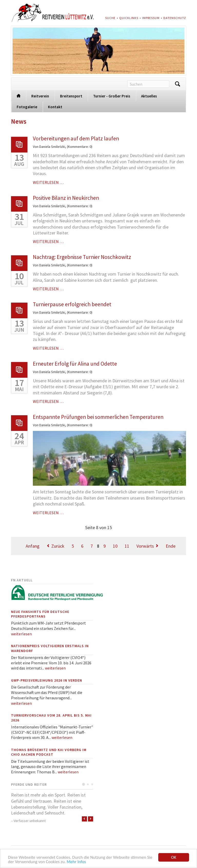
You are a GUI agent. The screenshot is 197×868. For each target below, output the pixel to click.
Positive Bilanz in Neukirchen (66, 198)
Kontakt (55, 107)
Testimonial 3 (92, 784)
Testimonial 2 (88, 784)
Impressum (151, 18)
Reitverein (40, 96)
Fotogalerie (27, 107)
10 (115, 546)
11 (127, 546)
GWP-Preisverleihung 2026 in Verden (47, 680)
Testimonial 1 (83, 784)
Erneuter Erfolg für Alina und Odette (75, 364)
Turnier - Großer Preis (112, 96)
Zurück (58, 546)
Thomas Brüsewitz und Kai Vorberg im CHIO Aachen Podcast (49, 752)
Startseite (19, 95)
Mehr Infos (76, 862)
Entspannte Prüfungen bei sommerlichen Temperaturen (98, 417)
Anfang (33, 546)
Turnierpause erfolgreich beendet (72, 304)
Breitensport (71, 96)
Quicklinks (129, 18)
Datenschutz (175, 18)
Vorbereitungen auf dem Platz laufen (76, 138)
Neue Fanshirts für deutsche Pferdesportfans (40, 614)
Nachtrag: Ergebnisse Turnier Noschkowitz (82, 257)
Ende (171, 546)
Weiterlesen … (48, 182)
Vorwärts (145, 546)
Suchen (178, 84)
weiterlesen (21, 634)
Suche (110, 18)
